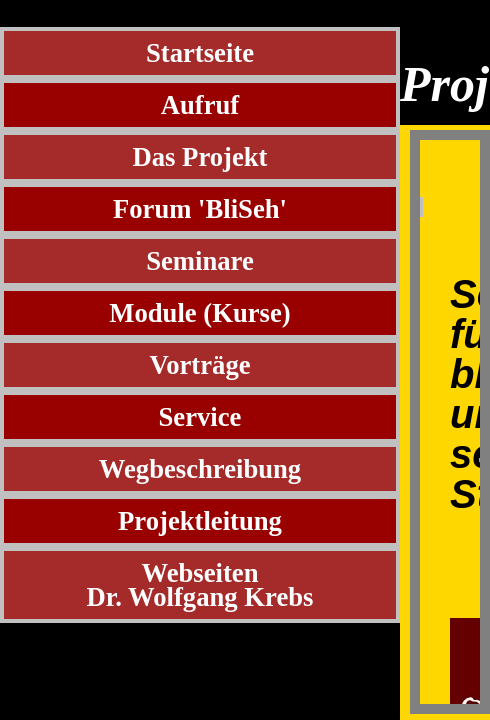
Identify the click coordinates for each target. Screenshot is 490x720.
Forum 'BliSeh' (200, 209)
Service (200, 417)
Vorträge (199, 365)
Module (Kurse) (199, 313)
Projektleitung (200, 521)
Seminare (200, 261)
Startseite (200, 53)
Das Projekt (200, 157)
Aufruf (200, 105)
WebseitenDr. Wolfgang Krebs (200, 585)
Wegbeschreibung (200, 469)
